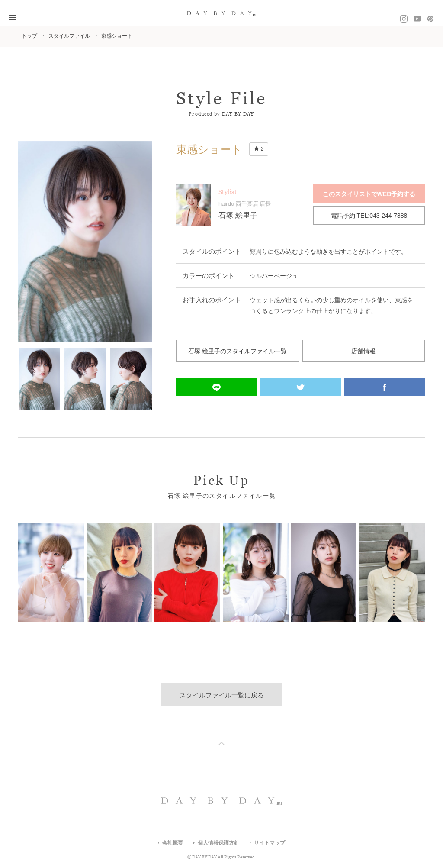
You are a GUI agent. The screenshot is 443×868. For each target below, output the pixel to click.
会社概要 (173, 843)
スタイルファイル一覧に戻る (222, 695)
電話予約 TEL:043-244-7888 (369, 216)
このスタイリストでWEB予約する (369, 194)
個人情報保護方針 (218, 843)
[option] (85, 242)
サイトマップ (270, 843)
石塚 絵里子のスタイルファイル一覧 (238, 351)
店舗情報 (363, 351)
